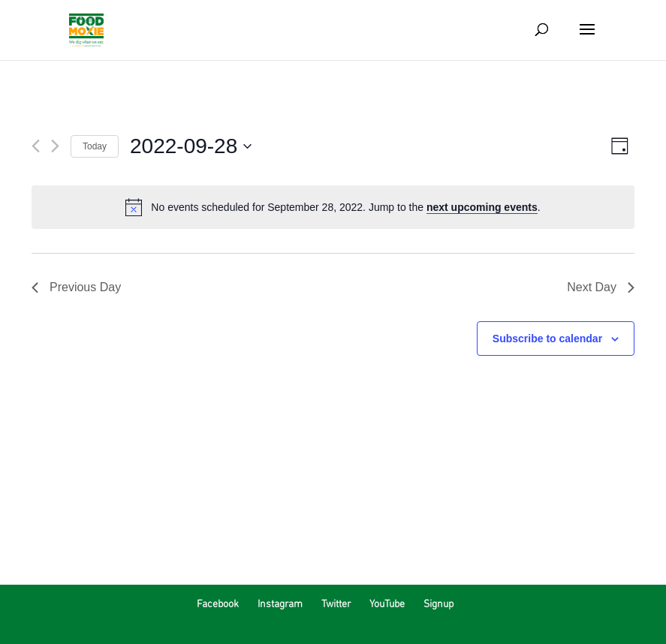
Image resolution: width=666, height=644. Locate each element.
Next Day (601, 287)
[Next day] (55, 146)
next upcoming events (482, 207)
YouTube (387, 605)
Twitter (336, 605)
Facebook (218, 605)
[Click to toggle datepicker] (191, 146)
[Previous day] (36, 146)
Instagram (280, 605)
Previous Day (76, 287)
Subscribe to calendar (547, 339)
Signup (438, 605)
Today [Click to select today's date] (95, 146)
